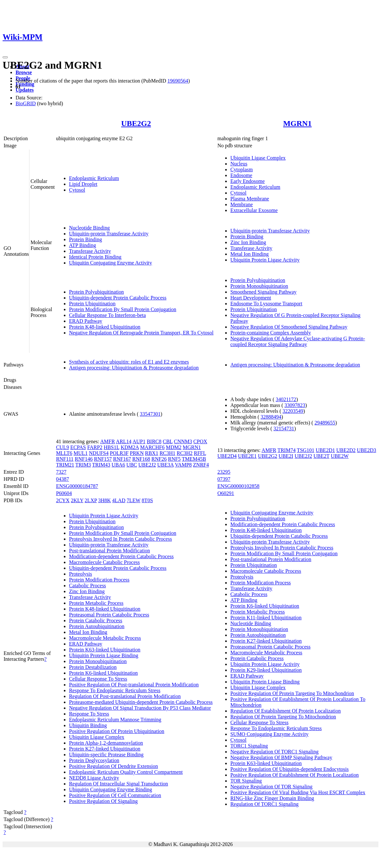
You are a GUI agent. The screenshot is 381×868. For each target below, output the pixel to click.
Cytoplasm (242, 169)
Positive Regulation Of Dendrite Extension (114, 766)
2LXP (91, 500)
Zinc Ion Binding (248, 242)
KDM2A (130, 447)
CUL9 (63, 447)
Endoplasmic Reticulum (94, 178)
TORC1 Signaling (249, 746)
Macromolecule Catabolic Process (104, 562)
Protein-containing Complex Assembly (271, 333)
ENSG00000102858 (238, 486)
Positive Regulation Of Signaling (103, 801)
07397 (224, 479)
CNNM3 (183, 441)
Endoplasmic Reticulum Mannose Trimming (115, 720)
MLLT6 (64, 453)
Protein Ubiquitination (92, 304)
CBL (168, 441)
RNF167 (122, 459)
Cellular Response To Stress (98, 679)
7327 (61, 472)
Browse (24, 72)
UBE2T (321, 456)
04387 (63, 479)
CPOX (200, 441)
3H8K (104, 500)
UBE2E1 (248, 456)
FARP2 (95, 447)
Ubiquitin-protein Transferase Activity (109, 234)
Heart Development (251, 298)
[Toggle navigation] (5, 57)
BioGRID (26, 103)
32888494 (271, 417)
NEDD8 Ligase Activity (94, 778)
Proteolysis (81, 574)
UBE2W (340, 456)
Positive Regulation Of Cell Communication (115, 795)
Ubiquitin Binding (88, 725)
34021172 (286, 399)
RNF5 (174, 459)
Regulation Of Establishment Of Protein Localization (286, 711)
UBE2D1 (325, 450)
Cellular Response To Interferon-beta (107, 315)
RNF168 (141, 459)
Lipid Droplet (83, 184)
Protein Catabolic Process (96, 620)
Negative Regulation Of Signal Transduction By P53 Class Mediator (140, 708)
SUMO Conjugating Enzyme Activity (269, 734)
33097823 (295, 405)
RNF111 (65, 459)
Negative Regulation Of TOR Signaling (271, 787)
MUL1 (81, 453)
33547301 (150, 414)
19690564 (178, 81)
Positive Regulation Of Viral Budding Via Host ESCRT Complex (298, 792)
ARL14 (124, 441)
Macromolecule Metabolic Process (105, 638)
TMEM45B (194, 459)
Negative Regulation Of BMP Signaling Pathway (281, 757)
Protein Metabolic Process (96, 603)
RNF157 (103, 459)
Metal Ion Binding (249, 254)
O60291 (226, 493)
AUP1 (139, 441)
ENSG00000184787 (77, 486)
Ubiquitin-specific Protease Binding (106, 755)
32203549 (293, 411)
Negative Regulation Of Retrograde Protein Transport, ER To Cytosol (141, 333)
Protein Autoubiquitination (97, 626)
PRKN (137, 453)
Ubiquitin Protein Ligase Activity (265, 260)
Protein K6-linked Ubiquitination (103, 673)
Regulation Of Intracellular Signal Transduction (119, 784)
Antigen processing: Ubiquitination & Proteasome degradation (134, 368)
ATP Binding (82, 245)
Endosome (241, 175)
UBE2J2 (147, 465)
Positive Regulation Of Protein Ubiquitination (117, 731)
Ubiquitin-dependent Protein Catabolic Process (118, 298)
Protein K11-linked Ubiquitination (266, 618)
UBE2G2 (136, 123)
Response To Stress (89, 714)
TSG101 (306, 450)
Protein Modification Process (99, 580)
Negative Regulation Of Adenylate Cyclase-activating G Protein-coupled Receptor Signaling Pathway (298, 341)
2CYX (63, 500)
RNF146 (84, 459)
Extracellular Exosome (254, 210)
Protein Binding (86, 239)
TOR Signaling (246, 781)
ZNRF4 (201, 465)
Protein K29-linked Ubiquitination (266, 670)
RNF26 (159, 459)
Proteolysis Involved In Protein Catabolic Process (121, 539)
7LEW (133, 500)
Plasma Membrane (250, 199)
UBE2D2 (346, 450)
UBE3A (165, 465)
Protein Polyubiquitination (96, 292)
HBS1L (111, 447)
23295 (224, 472)
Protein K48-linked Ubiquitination (105, 327)
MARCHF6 (152, 447)
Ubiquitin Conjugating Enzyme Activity (110, 263)
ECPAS (78, 447)
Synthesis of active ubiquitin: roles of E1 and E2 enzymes (129, 362)
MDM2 (174, 447)
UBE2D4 (227, 456)
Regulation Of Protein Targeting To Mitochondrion (283, 717)
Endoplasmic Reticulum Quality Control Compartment (126, 772)
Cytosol (77, 190)
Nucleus (239, 164)
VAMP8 (183, 465)
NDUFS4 (99, 453)
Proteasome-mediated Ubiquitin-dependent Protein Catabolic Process (141, 702)
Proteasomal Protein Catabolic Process (109, 615)
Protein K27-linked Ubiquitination (105, 749)
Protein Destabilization (93, 667)
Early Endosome (248, 181)
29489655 (325, 423)
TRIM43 (101, 465)
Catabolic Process (87, 586)
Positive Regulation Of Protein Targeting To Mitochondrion (292, 693)
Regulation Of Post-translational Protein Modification (125, 696)
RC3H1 (167, 453)
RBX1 (151, 453)
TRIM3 (83, 465)
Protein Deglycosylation (94, 760)
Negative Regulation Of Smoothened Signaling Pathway (289, 327)
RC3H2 (185, 453)
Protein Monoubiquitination (259, 286)
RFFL (200, 453)
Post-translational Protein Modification (110, 551)
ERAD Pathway (86, 321)
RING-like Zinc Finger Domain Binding (272, 798)
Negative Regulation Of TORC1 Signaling (274, 752)
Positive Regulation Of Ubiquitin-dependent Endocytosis (289, 769)
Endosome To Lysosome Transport (266, 304)
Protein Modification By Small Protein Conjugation (123, 309)
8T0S (147, 500)
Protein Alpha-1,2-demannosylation (106, 743)
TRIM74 (286, 450)
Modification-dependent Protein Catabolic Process (121, 556)
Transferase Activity (90, 251)
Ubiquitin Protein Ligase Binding (104, 655)
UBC (132, 465)
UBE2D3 (367, 450)
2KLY (77, 500)
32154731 (284, 428)
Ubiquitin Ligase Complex (258, 158)
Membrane (242, 204)
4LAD (119, 500)
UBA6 (118, 465)
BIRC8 (154, 441)
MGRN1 (297, 123)
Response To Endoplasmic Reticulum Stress (115, 690)
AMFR (107, 441)
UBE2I (286, 456)
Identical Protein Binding (95, 257)
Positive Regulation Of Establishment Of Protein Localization (294, 775)
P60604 (64, 493)
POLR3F (119, 453)
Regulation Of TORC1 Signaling (265, 804)
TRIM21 (65, 465)
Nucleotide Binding (89, 228)
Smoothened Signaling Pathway (263, 292)
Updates (25, 90)
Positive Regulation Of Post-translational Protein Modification (134, 685)
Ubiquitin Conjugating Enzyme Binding (110, 789)
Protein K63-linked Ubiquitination (105, 650)
